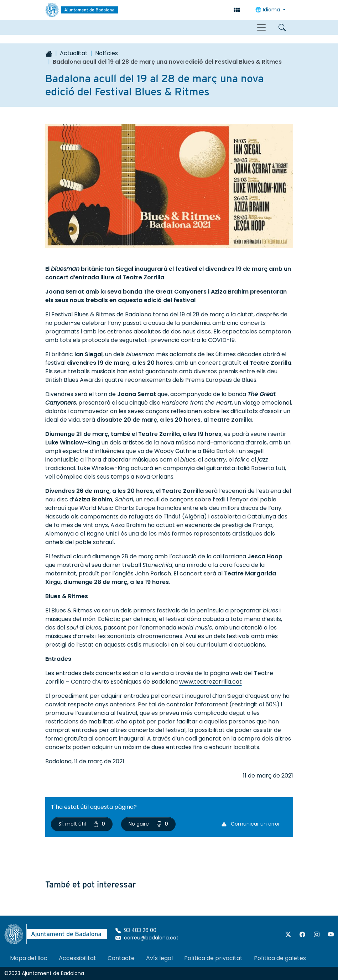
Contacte (121, 958)
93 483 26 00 (136, 930)
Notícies (106, 53)
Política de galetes (280, 958)
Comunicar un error (251, 824)
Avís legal (159, 958)
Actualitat (74, 53)
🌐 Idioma (268, 10)
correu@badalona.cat (147, 938)
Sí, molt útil (82, 824)
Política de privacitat (213, 958)
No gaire (148, 824)
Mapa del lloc (29, 958)
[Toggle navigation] (261, 27)
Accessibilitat (77, 958)
